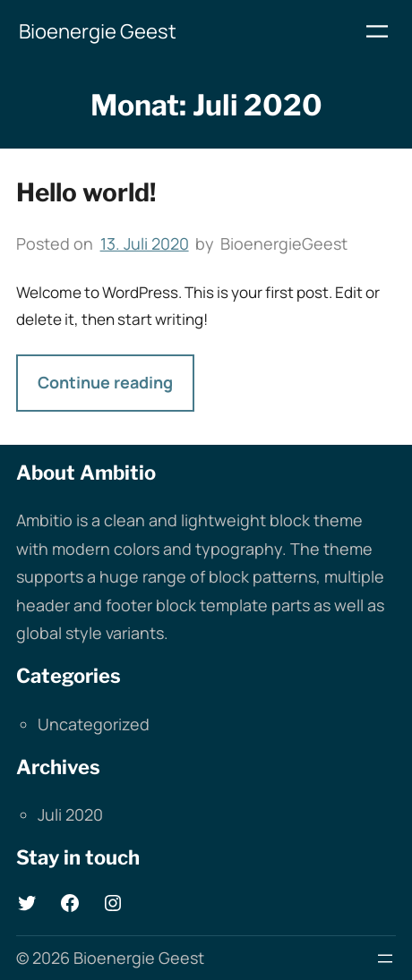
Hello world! (86, 192)
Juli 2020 (70, 814)
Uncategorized (94, 724)
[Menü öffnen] (377, 31)
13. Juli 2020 (145, 243)
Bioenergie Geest (98, 31)
